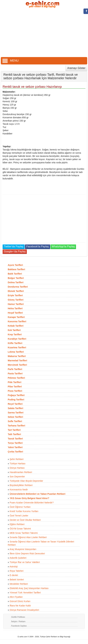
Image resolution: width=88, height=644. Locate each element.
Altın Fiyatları (16, 597)
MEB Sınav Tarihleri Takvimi (24, 533)
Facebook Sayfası (19, 626)
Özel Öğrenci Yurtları (20, 507)
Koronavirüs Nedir (19, 490)
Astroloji (14, 567)
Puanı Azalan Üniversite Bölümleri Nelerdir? (32, 503)
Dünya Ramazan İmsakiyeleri (24, 610)
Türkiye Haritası (17, 464)
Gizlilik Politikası (18, 617)
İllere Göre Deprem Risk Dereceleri (27, 554)
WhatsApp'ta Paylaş (63, 246)
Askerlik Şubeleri (18, 558)
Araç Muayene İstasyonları (23, 549)
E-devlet (14, 575)
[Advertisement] (44, 33)
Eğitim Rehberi (17, 524)
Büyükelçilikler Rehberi (21, 485)
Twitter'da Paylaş (14, 246)
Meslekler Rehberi (19, 584)
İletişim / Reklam (18, 621)
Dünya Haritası (17, 468)
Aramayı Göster (76, 68)
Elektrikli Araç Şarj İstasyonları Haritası (29, 588)
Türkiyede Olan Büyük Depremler (26, 481)
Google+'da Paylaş (15, 251)
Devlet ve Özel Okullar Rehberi (25, 520)
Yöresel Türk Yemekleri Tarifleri (25, 593)
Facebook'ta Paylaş (37, 246)
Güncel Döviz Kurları (20, 601)
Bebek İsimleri (17, 580)
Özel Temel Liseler (19, 516)
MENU (11, 61)
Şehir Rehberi (17, 459)
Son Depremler (17, 477)
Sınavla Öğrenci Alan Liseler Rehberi (28, 537)
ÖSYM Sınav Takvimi (20, 529)
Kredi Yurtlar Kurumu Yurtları (24, 511)
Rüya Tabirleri (17, 571)
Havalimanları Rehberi (21, 472)
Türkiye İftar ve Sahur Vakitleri (25, 562)
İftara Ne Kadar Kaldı (20, 606)
